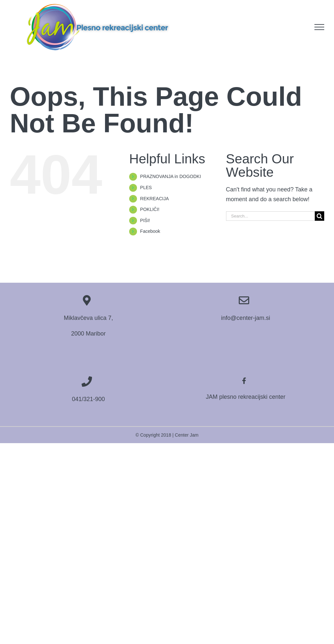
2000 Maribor (88, 334)
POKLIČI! (150, 209)
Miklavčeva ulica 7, (88, 318)
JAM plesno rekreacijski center (246, 397)
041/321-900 (88, 399)
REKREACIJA (155, 199)
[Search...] (270, 216)
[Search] (319, 216)
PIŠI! (145, 220)
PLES (146, 187)
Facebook (150, 231)
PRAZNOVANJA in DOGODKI (171, 176)
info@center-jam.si (246, 318)
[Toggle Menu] (319, 27)
